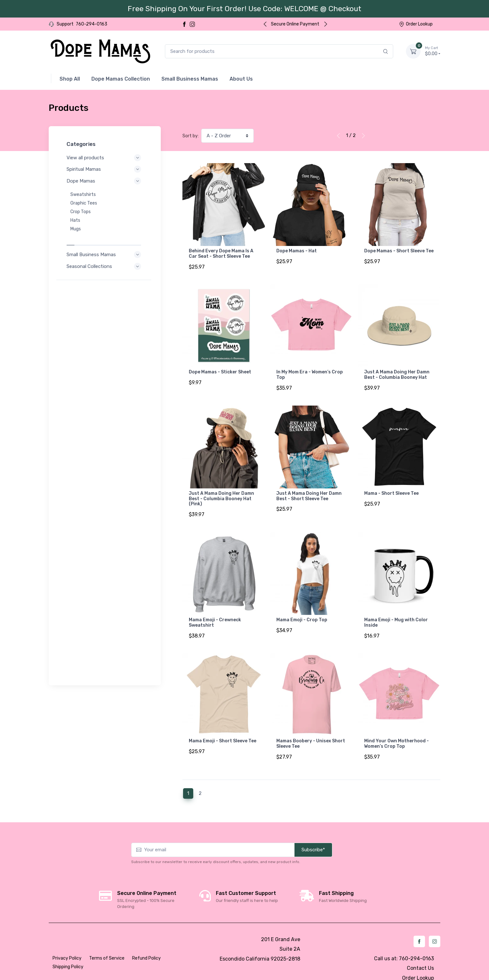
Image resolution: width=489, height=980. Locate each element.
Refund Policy (146, 941)
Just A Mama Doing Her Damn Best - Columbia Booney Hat (397, 371)
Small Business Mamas (105, 241)
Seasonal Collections (105, 253)
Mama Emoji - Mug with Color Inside (396, 612)
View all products (105, 158)
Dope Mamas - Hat (297, 251)
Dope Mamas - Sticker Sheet (220, 369)
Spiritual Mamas (105, 169)
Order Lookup (416, 24)
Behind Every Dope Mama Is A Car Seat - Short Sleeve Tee (221, 254)
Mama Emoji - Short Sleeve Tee (223, 727)
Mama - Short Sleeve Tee (391, 486)
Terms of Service (107, 941)
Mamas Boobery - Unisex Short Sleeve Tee (311, 730)
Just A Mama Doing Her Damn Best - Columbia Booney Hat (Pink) (221, 492)
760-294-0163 (92, 24)
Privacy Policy (67, 941)
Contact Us (420, 951)
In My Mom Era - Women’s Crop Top (310, 371)
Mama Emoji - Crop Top (302, 610)
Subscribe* (313, 832)
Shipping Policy (68, 950)
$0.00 (433, 51)
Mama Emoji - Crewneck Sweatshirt (215, 612)
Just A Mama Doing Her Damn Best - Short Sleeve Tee (309, 489)
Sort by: (191, 136)
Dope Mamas (105, 181)
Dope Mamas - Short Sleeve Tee (399, 251)
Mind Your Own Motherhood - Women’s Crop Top (397, 730)
